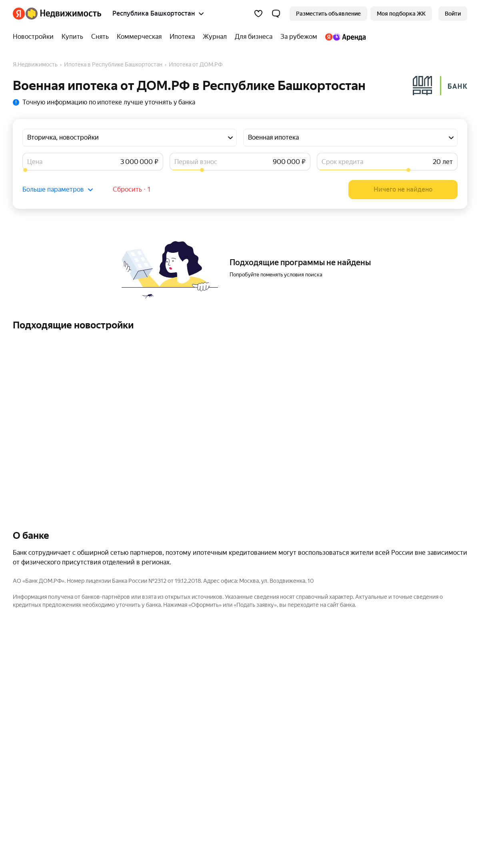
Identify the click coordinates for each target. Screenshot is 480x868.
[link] (453, 14)
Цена (35, 162)
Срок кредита (342, 162)
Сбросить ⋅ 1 (132, 189)
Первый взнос (196, 162)
